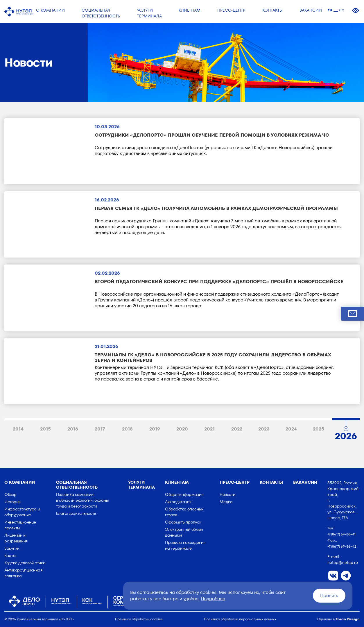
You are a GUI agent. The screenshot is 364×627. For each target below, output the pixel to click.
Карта (10, 556)
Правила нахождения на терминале (185, 546)
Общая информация (184, 495)
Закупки (12, 549)
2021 (209, 429)
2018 (127, 429)
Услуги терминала (141, 485)
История (12, 502)
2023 (264, 429)
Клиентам (177, 483)
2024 (291, 429)
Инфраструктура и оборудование (22, 512)
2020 (182, 429)
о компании (20, 483)
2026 (346, 435)
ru (330, 10)
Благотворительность (76, 514)
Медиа (226, 502)
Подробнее (213, 599)
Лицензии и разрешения (16, 538)
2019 (155, 429)
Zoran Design (348, 619)
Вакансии (305, 483)
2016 (73, 429)
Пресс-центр (235, 483)
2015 (45, 429)
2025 (319, 429)
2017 (100, 429)
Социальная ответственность (77, 485)
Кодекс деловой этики (25, 563)
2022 (237, 429)
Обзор (10, 495)
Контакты (271, 483)
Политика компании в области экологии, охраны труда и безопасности (82, 501)
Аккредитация (178, 502)
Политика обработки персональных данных (240, 619)
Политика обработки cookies (139, 619)
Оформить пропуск (183, 522)
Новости (227, 495)
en (342, 10)
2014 (18, 429)
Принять (329, 595)
